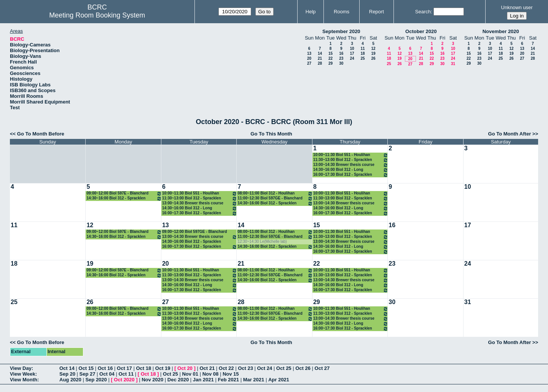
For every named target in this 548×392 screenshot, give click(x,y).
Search (423, 12)
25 (362, 58)
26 (373, 58)
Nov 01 (190, 374)
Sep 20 (67, 374)
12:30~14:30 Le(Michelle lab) (262, 241)
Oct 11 (126, 374)
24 (352, 58)
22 (331, 58)
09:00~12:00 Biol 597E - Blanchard (124, 194)
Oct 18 (143, 368)
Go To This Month (271, 134)
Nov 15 (231, 374)
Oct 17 (124, 368)
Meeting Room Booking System (97, 15)
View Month (24, 380)
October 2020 (421, 31)
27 (309, 63)
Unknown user (517, 7)
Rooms (342, 12)
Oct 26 (303, 368)
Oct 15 (86, 368)
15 (331, 53)
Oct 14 (67, 368)
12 (373, 49)
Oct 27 (322, 368)
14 (320, 53)
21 (320, 58)
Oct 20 (185, 368)
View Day (21, 368)
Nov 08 (211, 374)
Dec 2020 (178, 380)
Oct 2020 (124, 380)
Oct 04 (107, 374)
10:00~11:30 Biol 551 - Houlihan (351, 155)
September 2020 (341, 31)
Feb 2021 (228, 380)
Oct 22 (226, 368)
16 (341, 53)
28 (320, 63)
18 (362, 53)
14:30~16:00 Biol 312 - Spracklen (124, 198)
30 (341, 63)
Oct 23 (245, 368)
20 (309, 58)
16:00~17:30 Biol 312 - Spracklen (351, 175)
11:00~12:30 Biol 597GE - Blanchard (275, 198)
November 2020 (501, 31)
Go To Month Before (41, 134)
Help (311, 12)
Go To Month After (510, 134)
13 (309, 53)
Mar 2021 (254, 380)
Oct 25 (284, 368)
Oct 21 (207, 368)
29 (331, 63)
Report (377, 12)
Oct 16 (105, 368)
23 (341, 58)
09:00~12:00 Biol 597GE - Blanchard (194, 232)
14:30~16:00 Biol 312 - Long (351, 170)
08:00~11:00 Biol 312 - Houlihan (275, 194)
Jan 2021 (203, 380)
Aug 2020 (70, 380)
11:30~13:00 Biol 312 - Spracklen (351, 160)
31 (453, 64)
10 (352, 49)
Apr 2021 (279, 380)
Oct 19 (163, 368)
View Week (23, 374)
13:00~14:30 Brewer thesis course (351, 165)
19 (373, 53)
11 (362, 49)
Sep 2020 (96, 380)
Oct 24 (265, 368)
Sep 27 (88, 374)
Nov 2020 (152, 380)
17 (352, 53)
